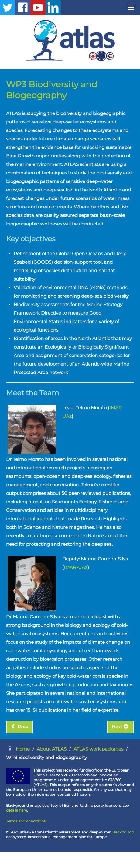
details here (17, 810)
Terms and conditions (26, 821)
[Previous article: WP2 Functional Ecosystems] (19, 727)
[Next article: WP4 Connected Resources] (120, 727)
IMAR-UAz (76, 567)
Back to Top (123, 832)
